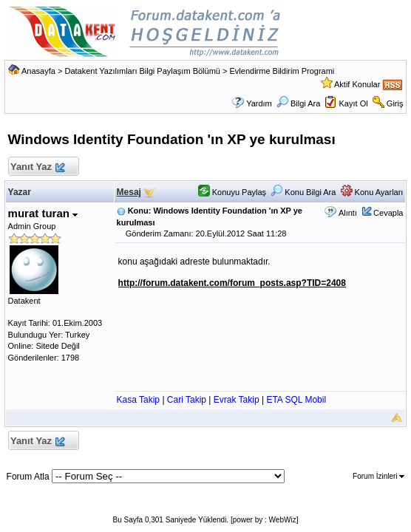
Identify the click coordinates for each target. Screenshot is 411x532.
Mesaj (129, 192)
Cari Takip (187, 400)
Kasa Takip (138, 400)
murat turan (43, 213)
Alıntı (348, 213)
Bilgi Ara (298, 103)
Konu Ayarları (372, 192)
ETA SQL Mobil (296, 400)
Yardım (259, 103)
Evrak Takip (237, 400)
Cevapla (388, 213)
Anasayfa (38, 71)
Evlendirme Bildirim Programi (282, 71)
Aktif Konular (357, 84)
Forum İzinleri (378, 476)
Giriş (395, 103)
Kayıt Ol (354, 103)
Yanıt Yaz (37, 167)
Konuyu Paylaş (232, 192)
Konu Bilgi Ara (303, 192)
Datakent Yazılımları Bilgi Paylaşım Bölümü (142, 71)
